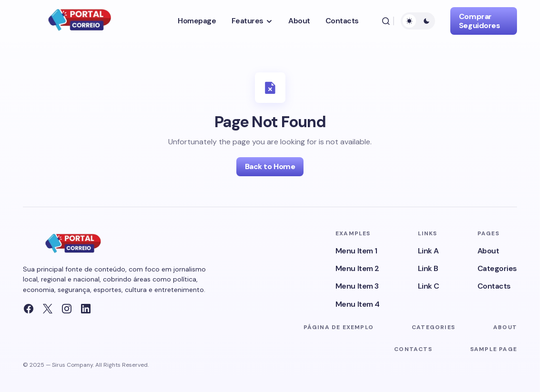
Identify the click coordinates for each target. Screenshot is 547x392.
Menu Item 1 (356, 251)
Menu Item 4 (358, 304)
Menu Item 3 (357, 286)
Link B (428, 268)
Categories (497, 268)
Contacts (494, 286)
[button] (386, 21)
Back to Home (270, 166)
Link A (428, 251)
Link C (429, 286)
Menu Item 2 (357, 268)
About (488, 251)
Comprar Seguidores (479, 21)
